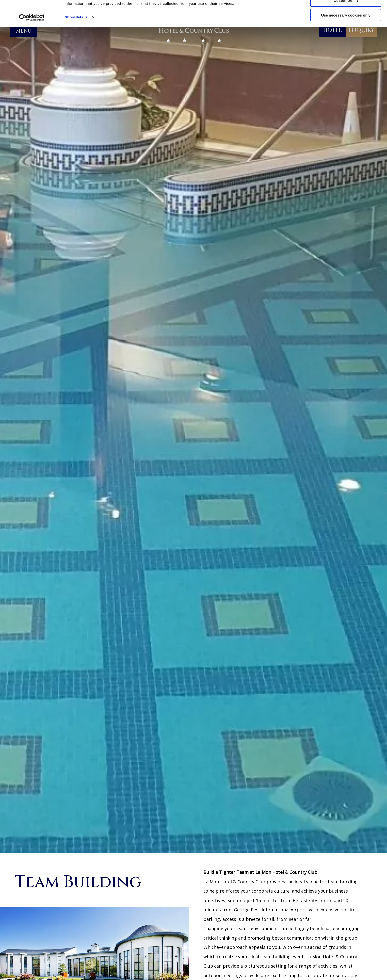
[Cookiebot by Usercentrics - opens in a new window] (32, 44)
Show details (76, 43)
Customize (346, 27)
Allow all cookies (346, 12)
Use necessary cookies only (346, 41)
